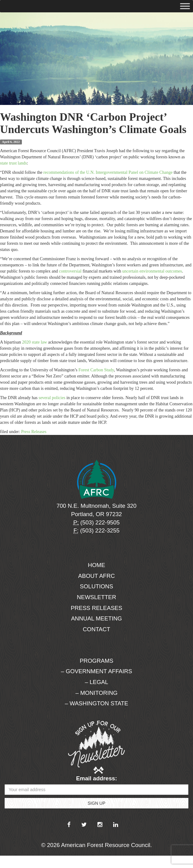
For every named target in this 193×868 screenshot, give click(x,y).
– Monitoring (96, 693)
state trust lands (13, 163)
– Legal (96, 682)
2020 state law (35, 342)
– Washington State (96, 703)
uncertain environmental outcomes (152, 271)
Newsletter (96, 597)
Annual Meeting (96, 618)
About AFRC (97, 576)
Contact (97, 629)
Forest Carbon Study (96, 370)
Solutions (96, 586)
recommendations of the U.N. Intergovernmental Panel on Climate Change (107, 172)
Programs (97, 661)
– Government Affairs (97, 671)
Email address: (97, 778)
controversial (70, 271)
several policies (52, 398)
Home (96, 565)
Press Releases (34, 432)
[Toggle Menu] (185, 6)
